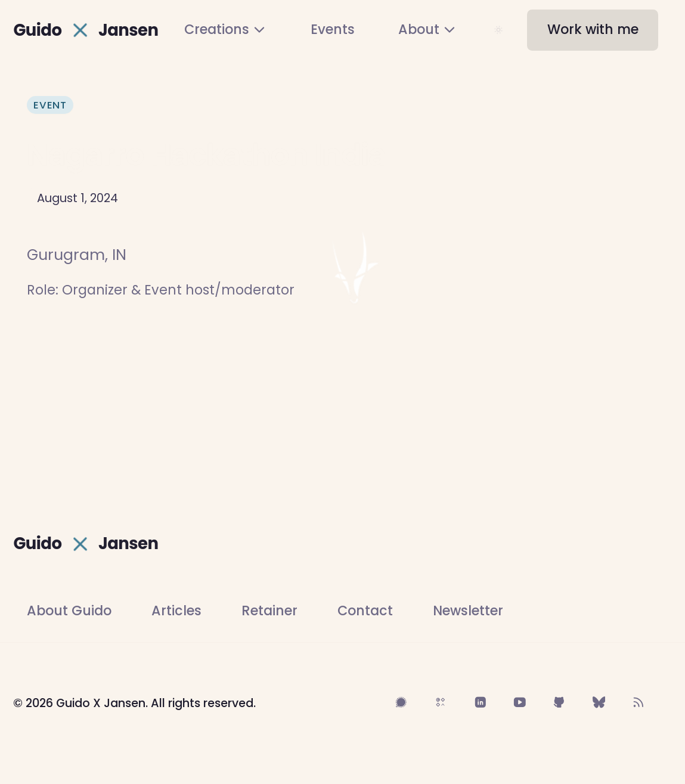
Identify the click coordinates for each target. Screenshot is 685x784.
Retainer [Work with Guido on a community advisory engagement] (269, 611)
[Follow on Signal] (401, 702)
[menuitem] (226, 30)
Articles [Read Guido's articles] (176, 611)
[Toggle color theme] (498, 30)
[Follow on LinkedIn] (480, 702)
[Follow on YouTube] (520, 702)
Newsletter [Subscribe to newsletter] (468, 611)
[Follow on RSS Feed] (638, 702)
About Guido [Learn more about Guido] (69, 611)
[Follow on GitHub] (559, 702)
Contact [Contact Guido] (365, 611)
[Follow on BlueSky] (599, 702)
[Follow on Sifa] (441, 702)
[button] (593, 30)
